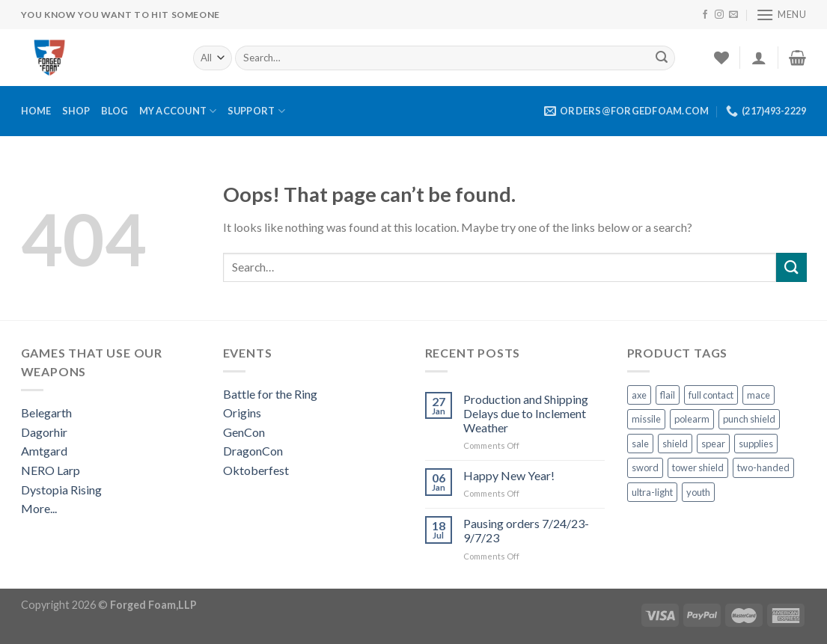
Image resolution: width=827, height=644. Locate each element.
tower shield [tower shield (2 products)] (698, 467)
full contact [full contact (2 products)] (711, 395)
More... (39, 508)
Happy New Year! (509, 475)
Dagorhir (44, 432)
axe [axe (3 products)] (639, 395)
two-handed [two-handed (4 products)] (763, 467)
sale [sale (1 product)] (640, 444)
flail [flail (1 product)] (668, 395)
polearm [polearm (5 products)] (692, 419)
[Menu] (781, 15)
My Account (178, 111)
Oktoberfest (256, 470)
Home (36, 111)
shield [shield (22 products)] (675, 444)
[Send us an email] (733, 15)
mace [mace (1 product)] (759, 395)
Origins (242, 413)
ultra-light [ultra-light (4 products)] (652, 492)
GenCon (244, 432)
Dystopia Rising (61, 490)
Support (256, 111)
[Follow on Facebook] (705, 15)
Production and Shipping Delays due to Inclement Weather (526, 413)
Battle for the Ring (270, 394)
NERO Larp (51, 470)
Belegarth (46, 413)
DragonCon (253, 451)
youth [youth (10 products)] (698, 492)
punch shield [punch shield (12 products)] (749, 419)
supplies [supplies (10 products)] (756, 444)
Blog (115, 111)
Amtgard (44, 451)
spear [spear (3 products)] (713, 444)
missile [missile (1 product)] (646, 419)
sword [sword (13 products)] (645, 467)
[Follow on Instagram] (719, 15)
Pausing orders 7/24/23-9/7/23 (526, 530)
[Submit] (662, 58)
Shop (76, 111)
